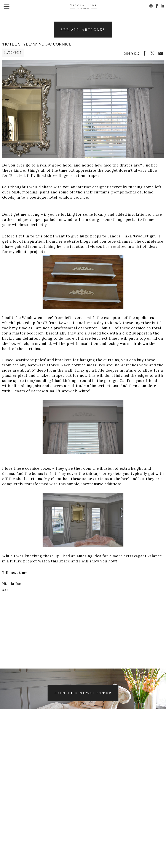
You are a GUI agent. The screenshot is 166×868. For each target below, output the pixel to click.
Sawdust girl (145, 236)
